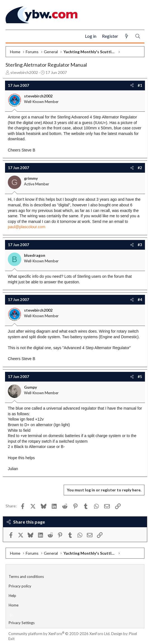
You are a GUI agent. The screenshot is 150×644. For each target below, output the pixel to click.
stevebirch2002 (24, 72)
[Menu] (12, 36)
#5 (140, 377)
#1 (140, 85)
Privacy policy (20, 586)
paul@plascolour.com (27, 227)
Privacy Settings (22, 623)
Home (14, 605)
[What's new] (127, 36)
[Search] (138, 36)
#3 (140, 245)
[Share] (132, 85)
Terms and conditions (26, 577)
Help (12, 596)
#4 (140, 300)
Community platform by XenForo (59, 634)
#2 (140, 168)
